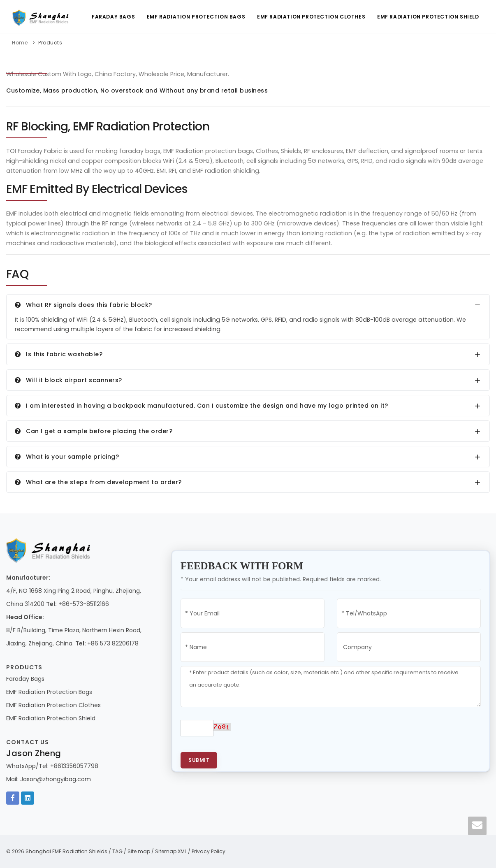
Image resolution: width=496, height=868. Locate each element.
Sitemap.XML (171, 851)
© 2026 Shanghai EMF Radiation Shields (57, 851)
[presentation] (306, 732)
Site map (139, 851)
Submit (199, 760)
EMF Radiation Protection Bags (195, 17)
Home (20, 43)
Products (50, 43)
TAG (117, 851)
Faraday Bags (112, 17)
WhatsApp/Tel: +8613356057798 (52, 766)
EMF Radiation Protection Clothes (310, 17)
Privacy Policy (209, 851)
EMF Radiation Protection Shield (428, 17)
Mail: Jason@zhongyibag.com (49, 779)
